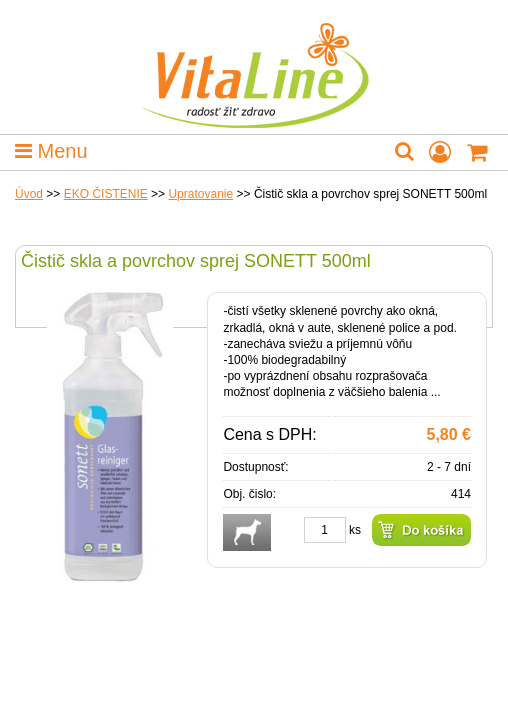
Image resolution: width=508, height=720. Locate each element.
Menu (51, 151)
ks (355, 530)
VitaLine (254, 64)
